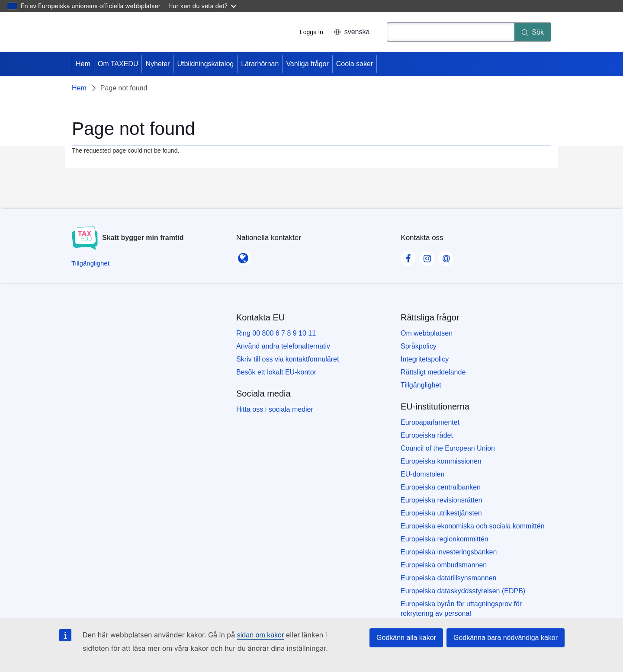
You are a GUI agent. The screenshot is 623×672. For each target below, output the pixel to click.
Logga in (311, 32)
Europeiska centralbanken (441, 487)
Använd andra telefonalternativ (283, 346)
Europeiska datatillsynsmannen (448, 578)
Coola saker (355, 64)
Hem (83, 64)
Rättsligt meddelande (433, 372)
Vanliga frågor (307, 64)
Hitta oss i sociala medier (275, 409)
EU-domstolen (422, 474)
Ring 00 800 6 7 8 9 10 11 (276, 333)
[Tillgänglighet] (90, 263)
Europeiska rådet (427, 435)
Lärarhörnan (260, 64)
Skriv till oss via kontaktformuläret (287, 359)
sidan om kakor (261, 635)
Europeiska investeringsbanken (449, 552)
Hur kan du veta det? (202, 6)
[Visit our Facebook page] (408, 256)
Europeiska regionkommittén (445, 539)
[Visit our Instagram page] (427, 256)
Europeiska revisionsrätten (442, 500)
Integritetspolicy (425, 359)
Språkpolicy (419, 346)
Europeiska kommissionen (441, 461)
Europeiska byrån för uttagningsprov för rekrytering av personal (461, 609)
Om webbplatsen (427, 333)
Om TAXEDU (118, 64)
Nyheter (157, 64)
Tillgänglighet (421, 385)
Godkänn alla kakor (406, 638)
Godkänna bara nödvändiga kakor (506, 638)
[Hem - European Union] (109, 32)
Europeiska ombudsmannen (444, 565)
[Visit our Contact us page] (446, 256)
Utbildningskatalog (205, 64)
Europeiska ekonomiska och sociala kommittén (473, 526)
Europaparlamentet (430, 422)
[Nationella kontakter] (243, 256)
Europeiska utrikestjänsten (441, 513)
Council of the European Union (448, 448)
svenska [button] (352, 32)
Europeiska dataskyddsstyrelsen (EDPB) (463, 591)
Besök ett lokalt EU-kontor (276, 372)
